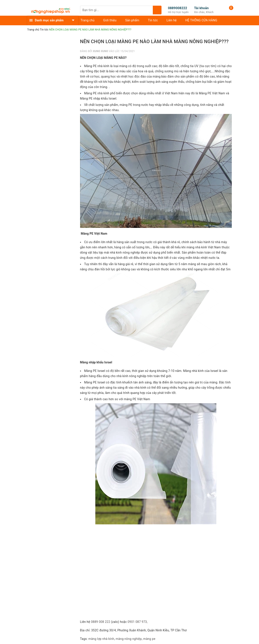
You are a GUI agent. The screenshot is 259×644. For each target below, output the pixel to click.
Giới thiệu (110, 20)
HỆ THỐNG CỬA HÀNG (201, 20)
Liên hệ (172, 20)
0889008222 (178, 8)
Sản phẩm (132, 20)
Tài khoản (201, 8)
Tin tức (153, 20)
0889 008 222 (101, 622)
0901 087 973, (138, 622)
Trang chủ (87, 20)
